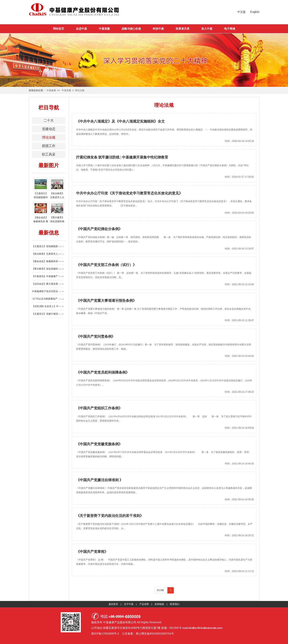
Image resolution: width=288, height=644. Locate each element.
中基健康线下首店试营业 (45, 291)
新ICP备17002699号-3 (105, 634)
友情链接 (159, 604)
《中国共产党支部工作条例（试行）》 (106, 265)
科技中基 (158, 29)
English (255, 12)
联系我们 (175, 604)
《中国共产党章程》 (92, 552)
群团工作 (49, 146)
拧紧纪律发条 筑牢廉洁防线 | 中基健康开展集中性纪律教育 (122, 157)
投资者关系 (183, 29)
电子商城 (230, 29)
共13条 (160, 590)
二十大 (49, 120)
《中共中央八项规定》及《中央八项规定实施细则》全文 (120, 121)
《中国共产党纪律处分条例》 (99, 229)
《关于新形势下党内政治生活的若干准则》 (110, 516)
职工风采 (49, 154)
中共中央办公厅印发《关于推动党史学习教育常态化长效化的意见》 (129, 193)
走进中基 (81, 29)
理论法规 (80, 90)
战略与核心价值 (131, 29)
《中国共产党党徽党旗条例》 (99, 444)
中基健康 (51, 90)
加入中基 (207, 29)
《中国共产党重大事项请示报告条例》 (106, 301)
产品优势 (144, 604)
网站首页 (59, 29)
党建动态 (49, 129)
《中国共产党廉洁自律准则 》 (100, 480)
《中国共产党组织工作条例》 (99, 408)
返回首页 (113, 604)
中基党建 (104, 29)
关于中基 (129, 604)
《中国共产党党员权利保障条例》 (103, 372)
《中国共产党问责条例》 (96, 337)
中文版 (241, 12)
